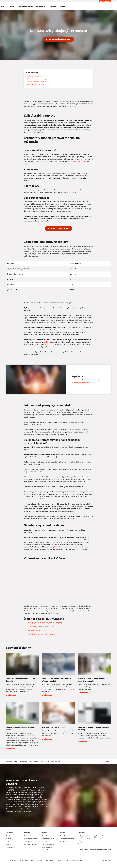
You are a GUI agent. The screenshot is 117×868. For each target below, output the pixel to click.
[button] (109, 761)
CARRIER (23, 866)
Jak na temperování (34, 630)
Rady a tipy (53, 6)
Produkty (12, 6)
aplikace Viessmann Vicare (62, 547)
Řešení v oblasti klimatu (25, 6)
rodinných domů (79, 161)
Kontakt (62, 6)
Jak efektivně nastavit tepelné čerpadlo (41, 634)
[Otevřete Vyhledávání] (110, 6)
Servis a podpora (41, 6)
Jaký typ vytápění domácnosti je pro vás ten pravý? (45, 623)
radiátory (48, 342)
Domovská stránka (11, 761)
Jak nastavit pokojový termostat (50, 761)
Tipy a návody (34, 761)
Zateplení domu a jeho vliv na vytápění (41, 627)
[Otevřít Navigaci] (2, 6)
